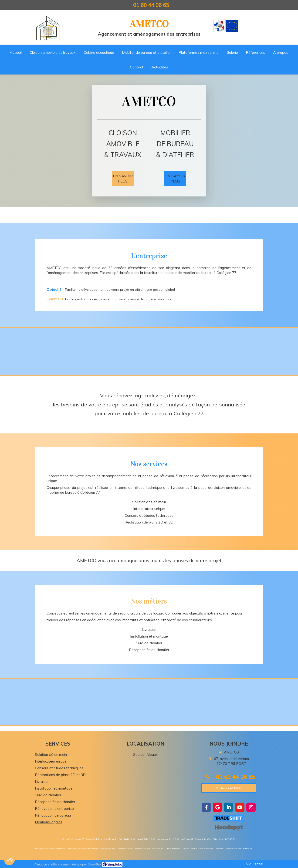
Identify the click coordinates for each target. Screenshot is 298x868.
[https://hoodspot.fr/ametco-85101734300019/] (229, 827)
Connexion (255, 863)
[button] (10, 860)
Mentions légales (49, 822)
